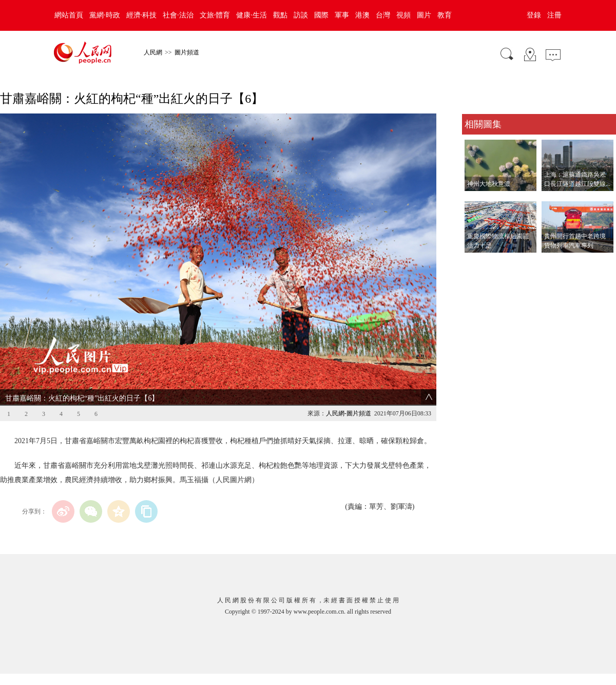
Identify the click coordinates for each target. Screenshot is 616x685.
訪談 (301, 15)
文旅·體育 (215, 15)
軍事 (342, 15)
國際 (321, 15)
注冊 (554, 15)
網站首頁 (69, 15)
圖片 (424, 15)
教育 (445, 15)
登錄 (534, 15)
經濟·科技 (142, 15)
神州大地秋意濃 (489, 184)
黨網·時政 (105, 15)
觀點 (280, 15)
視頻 (403, 15)
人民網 (153, 52)
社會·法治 (178, 15)
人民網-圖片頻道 (349, 413)
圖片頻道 (187, 52)
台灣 (383, 15)
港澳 (362, 15)
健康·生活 (252, 15)
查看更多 (476, 263)
